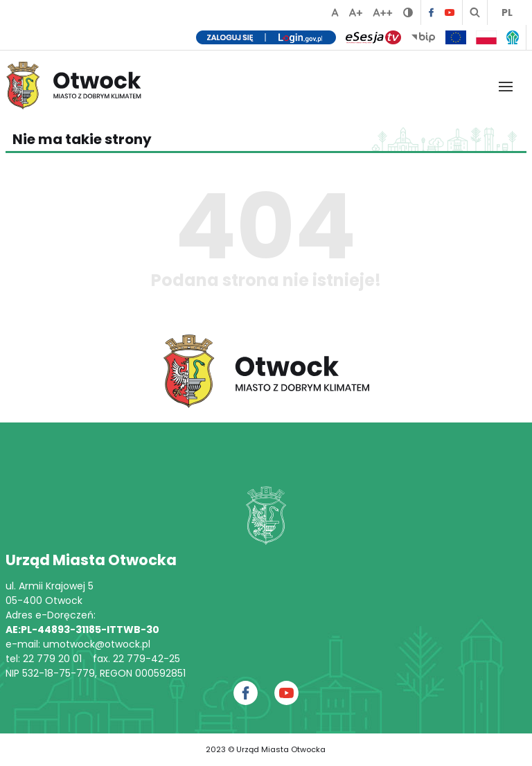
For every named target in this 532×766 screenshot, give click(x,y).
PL (507, 12)
